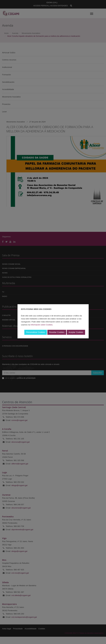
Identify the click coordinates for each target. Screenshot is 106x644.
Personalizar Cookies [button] (36, 332)
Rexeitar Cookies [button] (57, 332)
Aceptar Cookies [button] (76, 332)
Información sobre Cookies (42, 325)
